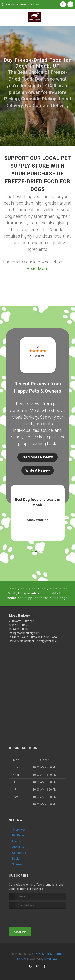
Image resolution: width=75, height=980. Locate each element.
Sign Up (20, 932)
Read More (37, 268)
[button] (32, 551)
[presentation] (30, 916)
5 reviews (37, 356)
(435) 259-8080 (19, 629)
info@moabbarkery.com (24, 633)
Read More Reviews (37, 457)
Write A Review (38, 470)
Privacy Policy (44, 954)
